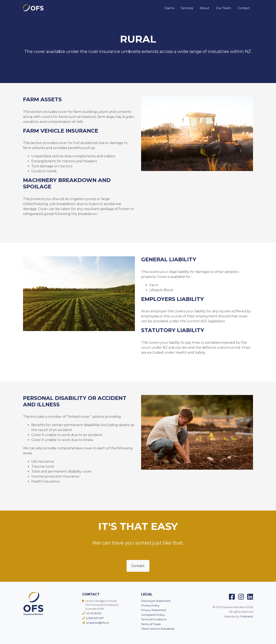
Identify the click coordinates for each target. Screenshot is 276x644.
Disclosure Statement (156, 601)
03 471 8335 (92, 613)
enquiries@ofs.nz (96, 623)
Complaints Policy (153, 615)
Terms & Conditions (154, 619)
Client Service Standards (158, 629)
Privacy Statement (154, 610)
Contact (244, 8)
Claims (169, 8)
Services (187, 8)
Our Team (223, 8)
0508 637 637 (94, 618)
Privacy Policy (150, 606)
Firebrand (246, 617)
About (205, 8)
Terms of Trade (151, 624)
